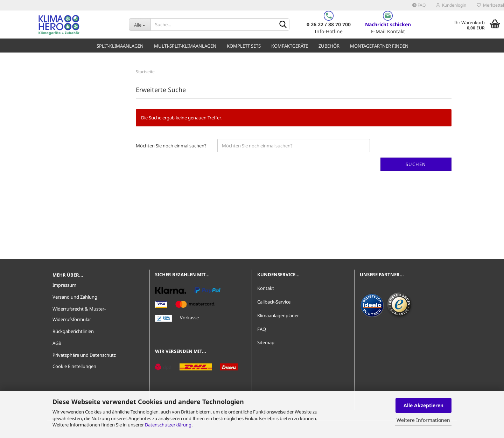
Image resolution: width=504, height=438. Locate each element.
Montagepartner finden (379, 46)
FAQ (419, 5)
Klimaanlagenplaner (278, 315)
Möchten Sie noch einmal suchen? (171, 146)
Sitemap (266, 342)
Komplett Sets (244, 46)
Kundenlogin (451, 5)
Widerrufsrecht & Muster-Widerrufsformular (79, 314)
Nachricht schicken (388, 24)
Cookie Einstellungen (74, 366)
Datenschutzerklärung (168, 425)
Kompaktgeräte (290, 46)
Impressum (64, 285)
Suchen (416, 164)
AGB (57, 343)
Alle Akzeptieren (423, 405)
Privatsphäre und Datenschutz (84, 355)
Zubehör (329, 46)
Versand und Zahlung (75, 297)
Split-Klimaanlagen (120, 46)
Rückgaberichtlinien (73, 331)
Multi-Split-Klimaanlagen (185, 46)
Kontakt (266, 288)
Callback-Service (274, 302)
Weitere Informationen (423, 420)
